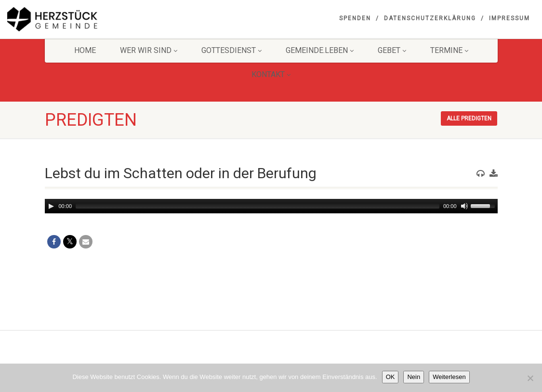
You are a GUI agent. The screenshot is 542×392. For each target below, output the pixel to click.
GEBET (392, 50)
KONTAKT (271, 74)
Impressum (509, 18)
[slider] (258, 206)
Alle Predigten (469, 118)
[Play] (51, 206)
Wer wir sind (149, 50)
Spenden (355, 18)
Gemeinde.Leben (320, 50)
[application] (271, 206)
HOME (85, 50)
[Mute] (464, 206)
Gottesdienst (231, 50)
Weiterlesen (449, 377)
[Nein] (530, 378)
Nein (414, 377)
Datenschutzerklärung (430, 18)
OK (390, 377)
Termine (449, 50)
